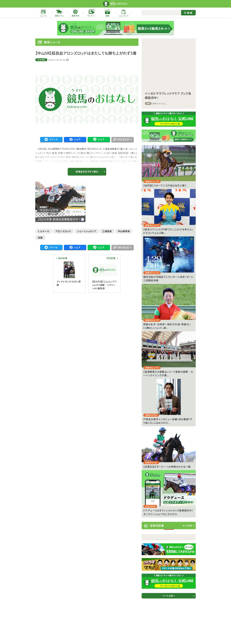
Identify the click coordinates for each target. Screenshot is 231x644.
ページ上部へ (169, 596)
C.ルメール (44, 231)
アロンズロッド (63, 231)
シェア (75, 139)
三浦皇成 (107, 231)
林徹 (40, 238)
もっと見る (187, 525)
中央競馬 (41, 60)
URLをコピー (122, 139)
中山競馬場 (124, 231)
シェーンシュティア (87, 231)
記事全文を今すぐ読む (87, 172)
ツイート (51, 139)
